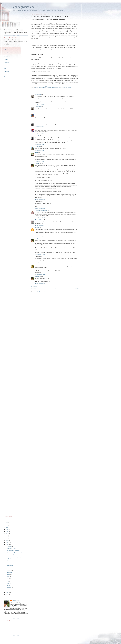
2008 (7, 592)
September (10, 572)
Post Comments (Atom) (42, 292)
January (9, 590)
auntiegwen (37, 163)
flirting (63, 87)
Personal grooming (8, 53)
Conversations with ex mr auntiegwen (15, 553)
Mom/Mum (37, 227)
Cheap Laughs (10, 561)
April (8, 583)
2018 (7, 525)
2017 (7, 527)
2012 (7, 538)
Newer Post (33, 289)
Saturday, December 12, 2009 (40, 199)
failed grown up (56, 87)
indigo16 (37, 136)
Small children (7, 56)
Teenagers (6, 59)
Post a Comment (34, 286)
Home (55, 289)
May (8, 581)
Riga (5, 69)
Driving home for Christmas (13, 551)
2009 (7, 545)
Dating (6, 50)
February (9, 587)
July (8, 577)
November (9, 568)
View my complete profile (11, 617)
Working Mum (38, 94)
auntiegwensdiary (24, 7)
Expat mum (37, 128)
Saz (36, 113)
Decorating (6, 63)
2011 (7, 540)
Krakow (6, 74)
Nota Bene (37, 122)
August (9, 574)
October (9, 570)
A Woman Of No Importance (41, 211)
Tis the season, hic (11, 555)
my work (68, 87)
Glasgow (6, 77)
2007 (7, 595)
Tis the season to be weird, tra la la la (15, 563)
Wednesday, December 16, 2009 (40, 262)
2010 (7, 542)
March (9, 585)
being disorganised (41, 87)
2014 (7, 534)
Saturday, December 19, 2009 (40, 283)
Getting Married (8, 66)
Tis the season (10, 565)
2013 (7, 536)
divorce (49, 87)
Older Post (77, 289)
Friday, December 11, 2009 (39, 105)
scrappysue (37, 146)
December (9, 546)
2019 (7, 523)
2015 (7, 532)
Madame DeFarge (39, 220)
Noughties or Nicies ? (11, 548)
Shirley (36, 153)
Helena (36, 264)
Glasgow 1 (6, 71)
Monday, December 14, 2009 (40, 236)
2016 (7, 529)
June (8, 579)
